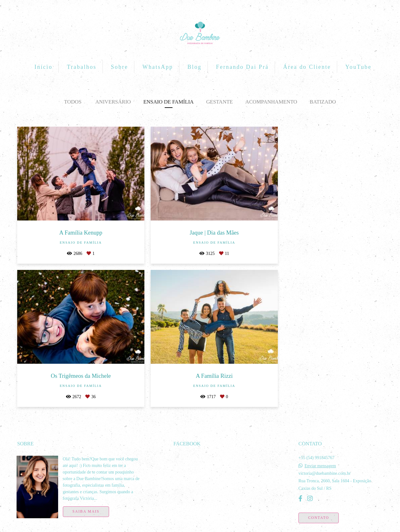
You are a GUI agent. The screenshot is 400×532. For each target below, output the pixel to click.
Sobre (120, 67)
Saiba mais (86, 497)
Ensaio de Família (169, 102)
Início (43, 67)
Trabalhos (82, 67)
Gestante (220, 102)
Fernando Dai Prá (242, 67)
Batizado (323, 102)
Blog (195, 67)
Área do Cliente (307, 67)
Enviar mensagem (320, 452)
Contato (319, 504)
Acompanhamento (271, 102)
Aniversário (113, 102)
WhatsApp (158, 67)
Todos (73, 102)
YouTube (358, 67)
